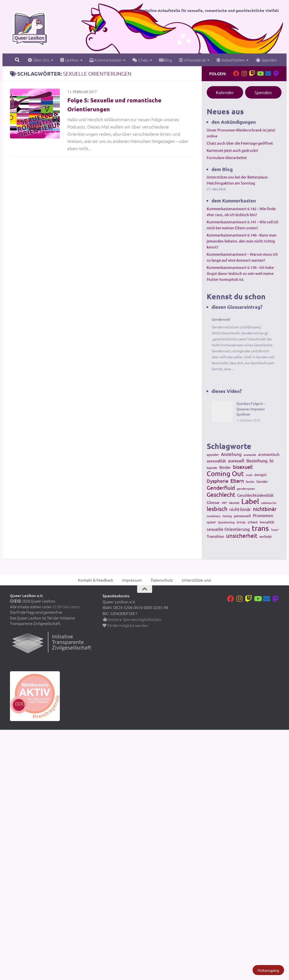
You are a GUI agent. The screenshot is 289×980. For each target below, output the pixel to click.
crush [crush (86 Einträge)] (249, 475)
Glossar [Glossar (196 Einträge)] (213, 502)
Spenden (266, 60)
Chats (140, 60)
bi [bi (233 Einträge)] (272, 460)
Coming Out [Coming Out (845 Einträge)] (225, 474)
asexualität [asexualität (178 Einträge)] (216, 461)
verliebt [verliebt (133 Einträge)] (266, 536)
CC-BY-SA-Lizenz (66, 607)
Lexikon (69, 60)
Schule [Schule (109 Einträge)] (241, 522)
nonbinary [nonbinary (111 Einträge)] (214, 516)
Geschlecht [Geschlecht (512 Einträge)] (221, 494)
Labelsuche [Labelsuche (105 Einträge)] (269, 503)
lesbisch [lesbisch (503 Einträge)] (217, 509)
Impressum (132, 580)
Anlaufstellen (231, 60)
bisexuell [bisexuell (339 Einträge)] (243, 467)
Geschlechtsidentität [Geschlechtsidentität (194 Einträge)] (255, 495)
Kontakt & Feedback (96, 580)
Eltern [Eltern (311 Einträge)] (237, 481)
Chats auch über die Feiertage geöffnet (240, 143)
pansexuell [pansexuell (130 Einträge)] (242, 516)
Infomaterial (192, 60)
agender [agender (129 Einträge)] (213, 455)
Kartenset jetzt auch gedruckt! (232, 150)
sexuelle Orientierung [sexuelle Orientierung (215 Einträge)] (228, 529)
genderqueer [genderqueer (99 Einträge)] (246, 489)
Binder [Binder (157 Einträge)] (225, 467)
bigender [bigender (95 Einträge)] (212, 468)
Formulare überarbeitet (227, 157)
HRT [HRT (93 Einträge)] (224, 503)
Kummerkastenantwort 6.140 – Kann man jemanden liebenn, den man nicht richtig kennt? (242, 241)
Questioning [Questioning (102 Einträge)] (226, 522)
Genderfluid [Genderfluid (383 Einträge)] (221, 488)
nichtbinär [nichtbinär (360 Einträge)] (265, 509)
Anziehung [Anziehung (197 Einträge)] (231, 454)
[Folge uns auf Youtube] (260, 73)
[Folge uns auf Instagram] (244, 73)
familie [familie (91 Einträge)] (250, 482)
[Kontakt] (268, 73)
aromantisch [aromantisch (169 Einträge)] (269, 454)
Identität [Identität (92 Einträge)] (234, 503)
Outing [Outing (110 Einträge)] (227, 516)
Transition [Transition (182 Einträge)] (215, 536)
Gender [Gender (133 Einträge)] (262, 481)
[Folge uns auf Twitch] (252, 73)
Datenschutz (162, 580)
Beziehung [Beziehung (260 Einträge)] (257, 460)
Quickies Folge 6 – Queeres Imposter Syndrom (251, 409)
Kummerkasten (106, 60)
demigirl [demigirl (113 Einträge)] (260, 475)
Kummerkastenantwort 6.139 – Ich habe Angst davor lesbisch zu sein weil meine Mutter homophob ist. (240, 273)
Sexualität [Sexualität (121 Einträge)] (267, 522)
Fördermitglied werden (125, 625)
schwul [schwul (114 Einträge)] (253, 522)
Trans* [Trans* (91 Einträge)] (275, 530)
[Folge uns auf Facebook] (236, 73)
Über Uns (39, 60)
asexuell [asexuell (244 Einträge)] (236, 460)
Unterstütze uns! (196, 580)
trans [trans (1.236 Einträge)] (260, 528)
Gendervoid (221, 319)
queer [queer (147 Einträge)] (211, 522)
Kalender (225, 92)
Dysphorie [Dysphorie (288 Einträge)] (218, 481)
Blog (166, 60)
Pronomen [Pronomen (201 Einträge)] (263, 515)
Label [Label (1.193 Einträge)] (250, 501)
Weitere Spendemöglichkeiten (132, 619)
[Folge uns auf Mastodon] (276, 73)
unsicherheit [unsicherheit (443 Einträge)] (242, 536)
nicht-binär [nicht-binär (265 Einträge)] (240, 509)
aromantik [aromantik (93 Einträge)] (250, 455)
